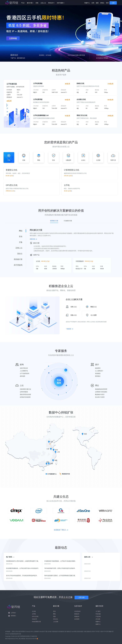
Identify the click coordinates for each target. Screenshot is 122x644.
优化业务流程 (82, 322)
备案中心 (98, 624)
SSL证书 (34, 619)
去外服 (50, 631)
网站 (54, 614)
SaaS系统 (74, 631)
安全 (54, 611)
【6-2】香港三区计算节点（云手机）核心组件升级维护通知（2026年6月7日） (100, 561)
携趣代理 (111, 631)
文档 (93, 3)
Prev (1, 31)
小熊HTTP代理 (104, 631)
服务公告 (88, 557)
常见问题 (98, 614)
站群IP (70, 55)
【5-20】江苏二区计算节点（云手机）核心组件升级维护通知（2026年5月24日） (100, 576)
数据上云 (91, 307)
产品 (26, 3)
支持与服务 (64, 3)
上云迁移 (56, 622)
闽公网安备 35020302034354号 (28, 639)
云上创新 (91, 315)
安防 (54, 616)
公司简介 (13, 613)
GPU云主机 (35, 616)
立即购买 (16, 105)
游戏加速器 (80, 631)
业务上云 (71, 307)
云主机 (34, 611)
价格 (40, 3)
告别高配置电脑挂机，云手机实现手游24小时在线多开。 (23, 568)
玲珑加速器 (55, 631)
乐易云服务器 (87, 631)
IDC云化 (55, 619)
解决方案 (33, 3)
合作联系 (77, 619)
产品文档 (98, 616)
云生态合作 (77, 611)
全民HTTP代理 (96, 631)
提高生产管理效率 (71, 322)
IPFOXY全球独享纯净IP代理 (13, 634)
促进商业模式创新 (101, 322)
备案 (97, 3)
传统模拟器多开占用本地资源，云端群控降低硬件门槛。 (23, 561)
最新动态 (14, 55)
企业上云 (46, 3)
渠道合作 (77, 614)
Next (121, 31)
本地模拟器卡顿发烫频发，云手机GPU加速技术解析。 (60, 561)
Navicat (28, 631)
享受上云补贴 (91, 322)
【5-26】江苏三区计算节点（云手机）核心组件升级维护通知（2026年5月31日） (100, 568)
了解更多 (70, 329)
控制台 (102, 3)
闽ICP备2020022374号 (12, 639)
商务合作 (54, 3)
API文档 (98, 619)
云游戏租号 (37, 631)
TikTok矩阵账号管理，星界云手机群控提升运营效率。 (60, 568)
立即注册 (81, 597)
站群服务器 (61, 631)
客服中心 (87, 3)
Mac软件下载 (44, 631)
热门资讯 (10, 557)
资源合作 (77, 616)
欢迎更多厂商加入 (61, 530)
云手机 (42, 55)
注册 (113, 3)
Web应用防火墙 (36, 622)
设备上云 (71, 315)
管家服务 (100, 55)
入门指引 (98, 611)
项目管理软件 (22, 631)
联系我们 (13, 616)
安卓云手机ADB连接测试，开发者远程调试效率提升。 (22, 576)
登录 (107, 3)
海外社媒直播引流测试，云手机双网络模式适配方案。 (60, 576)
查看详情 (33, 239)
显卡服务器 (68, 631)
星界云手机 (15, 631)
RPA (32, 631)
